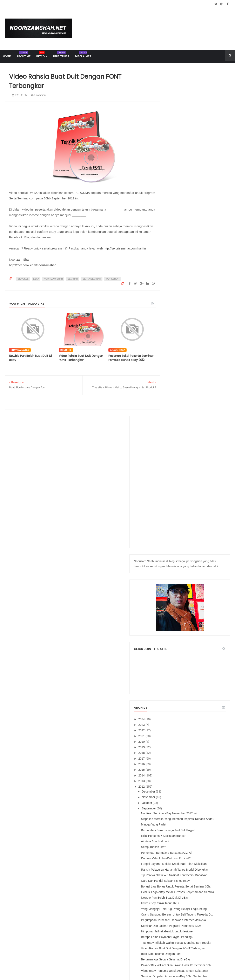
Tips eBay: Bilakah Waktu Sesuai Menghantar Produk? (198, 658)
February (183, 748)
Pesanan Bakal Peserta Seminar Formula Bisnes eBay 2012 (131, 358)
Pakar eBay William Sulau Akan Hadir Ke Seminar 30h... (200, 688)
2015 (177, 432)
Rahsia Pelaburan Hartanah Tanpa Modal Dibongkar (199, 550)
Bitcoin (42, 55)
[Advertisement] (198, 133)
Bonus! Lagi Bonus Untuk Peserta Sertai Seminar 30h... (198, 574)
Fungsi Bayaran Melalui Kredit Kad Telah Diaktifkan (199, 541)
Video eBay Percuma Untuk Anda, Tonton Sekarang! (198, 697)
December (184, 453)
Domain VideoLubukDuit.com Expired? (201, 534)
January (183, 754)
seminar (73, 279)
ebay (36, 279)
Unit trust (61, 55)
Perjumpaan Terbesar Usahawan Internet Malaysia (197, 622)
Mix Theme (160, 967)
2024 (177, 381)
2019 (177, 409)
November (184, 459)
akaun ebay (117, 350)
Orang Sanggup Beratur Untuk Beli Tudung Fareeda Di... (199, 613)
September (184, 470)
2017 (177, 420)
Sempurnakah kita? (189, 519)
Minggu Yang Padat (189, 493)
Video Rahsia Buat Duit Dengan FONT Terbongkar (81, 358)
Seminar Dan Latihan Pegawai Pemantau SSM (196, 631)
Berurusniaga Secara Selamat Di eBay (201, 680)
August (182, 714)
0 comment (39, 95)
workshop (112, 279)
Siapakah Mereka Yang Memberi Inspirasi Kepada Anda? (197, 486)
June (181, 726)
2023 (177, 387)
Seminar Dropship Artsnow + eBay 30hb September (199, 706)
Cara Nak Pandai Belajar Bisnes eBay (201, 567)
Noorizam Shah (53, 279)
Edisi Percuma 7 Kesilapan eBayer (199, 508)
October (183, 465)
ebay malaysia (20, 350)
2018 (177, 415)
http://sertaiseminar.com (120, 248)
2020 (177, 404)
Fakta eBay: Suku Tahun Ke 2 (196, 596)
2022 (177, 392)
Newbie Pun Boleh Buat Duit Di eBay (200, 591)
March (182, 743)
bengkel (23, 279)
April (180, 737)
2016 (177, 426)
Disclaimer (83, 55)
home (7, 56)
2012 (177, 448)
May (180, 731)
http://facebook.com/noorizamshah (33, 265)
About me (23, 55)
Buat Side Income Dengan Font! (197, 674)
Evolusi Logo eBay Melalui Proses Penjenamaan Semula (198, 583)
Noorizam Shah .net (110, 967)
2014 (177, 437)
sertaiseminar (92, 279)
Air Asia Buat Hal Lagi (190, 514)
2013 (177, 443)
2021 (177, 398)
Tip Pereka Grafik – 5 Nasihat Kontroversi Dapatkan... (195, 559)
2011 (177, 761)
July (180, 720)
